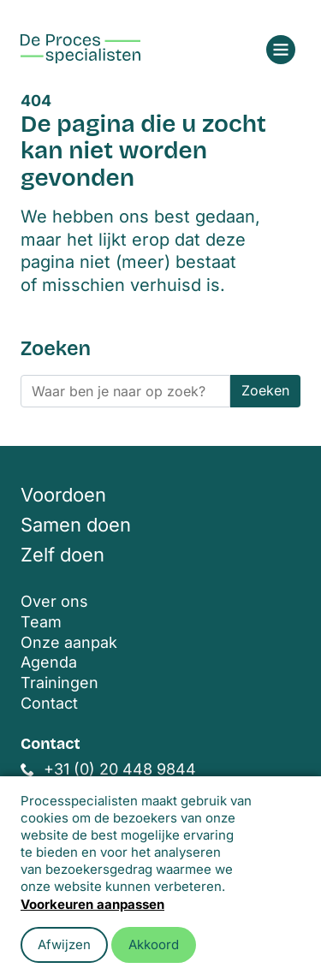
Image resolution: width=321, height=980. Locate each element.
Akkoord (154, 944)
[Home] (80, 49)
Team (41, 622)
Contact (49, 703)
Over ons (54, 601)
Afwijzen (64, 944)
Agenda (49, 662)
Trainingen (59, 683)
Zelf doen (62, 555)
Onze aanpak (69, 642)
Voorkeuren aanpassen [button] (92, 904)
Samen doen (76, 525)
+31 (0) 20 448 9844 (120, 769)
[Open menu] (281, 50)
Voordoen (63, 495)
